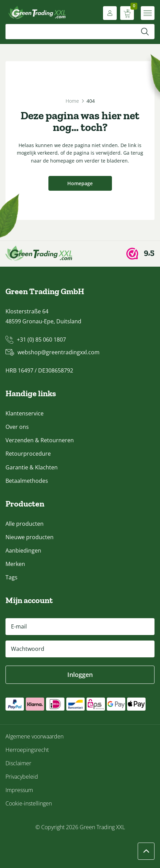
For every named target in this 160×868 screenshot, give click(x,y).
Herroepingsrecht (27, 750)
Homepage (80, 183)
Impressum (19, 790)
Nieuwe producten (30, 537)
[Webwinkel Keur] (140, 254)
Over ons (17, 427)
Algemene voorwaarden (35, 736)
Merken (15, 564)
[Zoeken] (145, 32)
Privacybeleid (22, 777)
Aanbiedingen (23, 550)
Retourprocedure (28, 454)
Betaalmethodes (27, 481)
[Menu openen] (148, 13)
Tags (12, 577)
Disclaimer (18, 763)
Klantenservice (25, 413)
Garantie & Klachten (32, 467)
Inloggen (80, 675)
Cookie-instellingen (29, 803)
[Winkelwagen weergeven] (127, 13)
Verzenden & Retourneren (40, 440)
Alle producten (25, 524)
